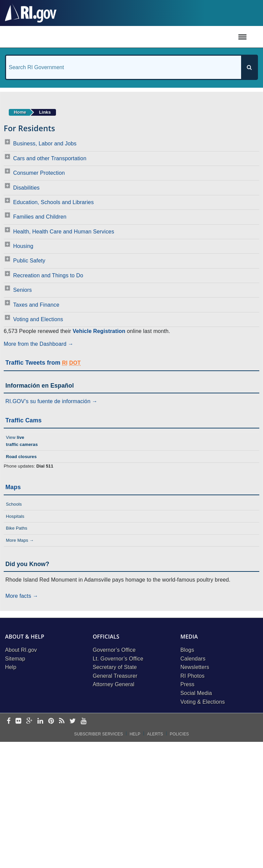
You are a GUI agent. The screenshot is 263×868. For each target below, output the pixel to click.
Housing (23, 246)
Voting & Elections (203, 702)
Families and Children (40, 217)
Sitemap (15, 659)
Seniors (22, 290)
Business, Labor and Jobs (45, 144)
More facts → (22, 596)
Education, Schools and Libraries (53, 202)
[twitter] (73, 721)
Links (45, 112)
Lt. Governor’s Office (118, 659)
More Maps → (20, 540)
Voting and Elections (38, 319)
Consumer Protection (39, 173)
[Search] (249, 67)
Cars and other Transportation (50, 158)
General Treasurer (115, 676)
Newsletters (195, 667)
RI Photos (193, 676)
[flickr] (18, 721)
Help (11, 667)
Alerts (155, 734)
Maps (13, 487)
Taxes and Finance (36, 305)
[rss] (62, 721)
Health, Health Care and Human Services (64, 232)
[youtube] (83, 721)
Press (187, 684)
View (22, 441)
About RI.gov (21, 650)
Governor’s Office (114, 650)
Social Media (196, 693)
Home (20, 112)
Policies (180, 734)
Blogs (187, 650)
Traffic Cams (24, 420)
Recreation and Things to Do (48, 275)
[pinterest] (51, 721)
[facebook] (9, 721)
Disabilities (26, 188)
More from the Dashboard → (39, 344)
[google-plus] (30, 721)
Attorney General (114, 684)
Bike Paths (17, 528)
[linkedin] (40, 721)
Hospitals (15, 516)
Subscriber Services (99, 734)
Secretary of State (115, 667)
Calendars (193, 659)
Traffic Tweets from (43, 363)
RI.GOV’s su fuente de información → (51, 401)
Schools (14, 504)
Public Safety (29, 261)
